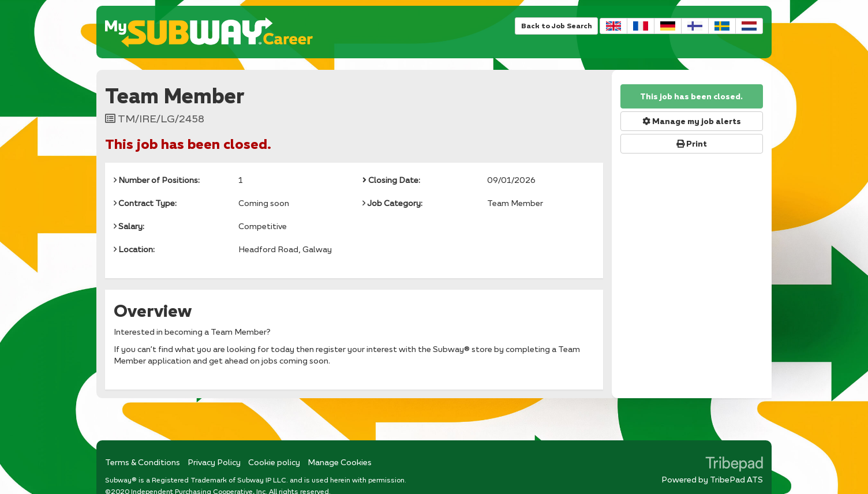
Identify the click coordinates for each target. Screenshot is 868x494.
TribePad (734, 465)
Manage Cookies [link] (340, 462)
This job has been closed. (691, 96)
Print (692, 144)
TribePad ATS (736, 479)
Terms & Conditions (143, 462)
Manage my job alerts (692, 121)
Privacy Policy (214, 462)
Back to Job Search (556, 26)
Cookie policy (274, 462)
